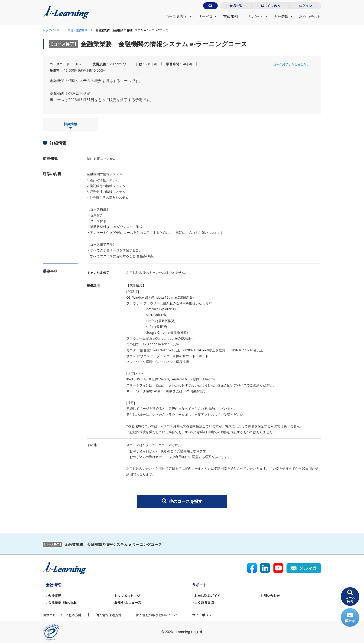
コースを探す (176, 16)
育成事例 (231, 16)
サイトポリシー (204, 615)
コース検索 (350, 597)
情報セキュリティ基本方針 (62, 615)
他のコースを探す (182, 501)
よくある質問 (204, 602)
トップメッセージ (127, 596)
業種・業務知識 (78, 30)
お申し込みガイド (208, 596)
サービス (205, 16)
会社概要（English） (64, 602)
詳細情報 (71, 126)
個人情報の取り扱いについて (157, 615)
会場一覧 (236, 6)
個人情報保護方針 (109, 615)
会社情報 (281, 16)
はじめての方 (271, 6)
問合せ (350, 618)
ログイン (305, 6)
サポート (256, 16)
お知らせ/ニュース (128, 602)
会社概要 (55, 596)
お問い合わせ (310, 16)
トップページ (51, 30)
